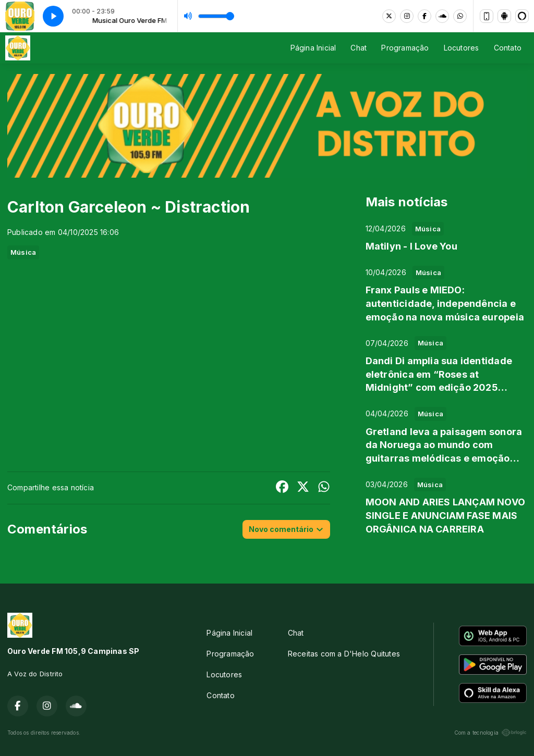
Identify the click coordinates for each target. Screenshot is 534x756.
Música (23, 252)
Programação (405, 48)
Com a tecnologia (490, 733)
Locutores (462, 48)
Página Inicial (313, 48)
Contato (508, 48)
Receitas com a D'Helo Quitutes (344, 654)
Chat (359, 48)
